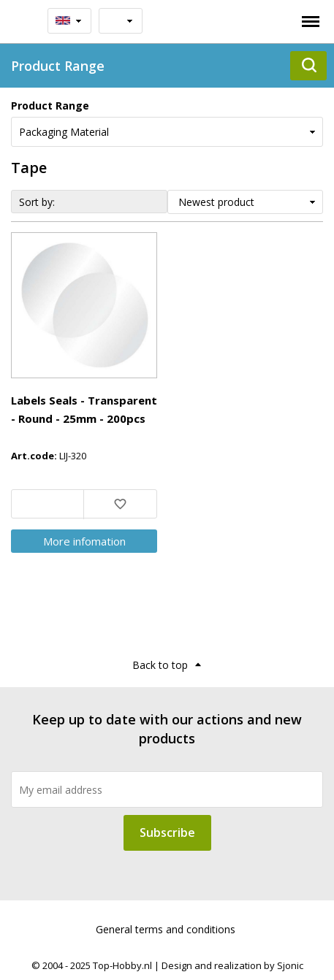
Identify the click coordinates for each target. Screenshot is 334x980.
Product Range (50, 106)
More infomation (84, 541)
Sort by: (37, 202)
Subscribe (167, 832)
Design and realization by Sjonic (232, 965)
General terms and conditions (166, 929)
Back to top (160, 665)
